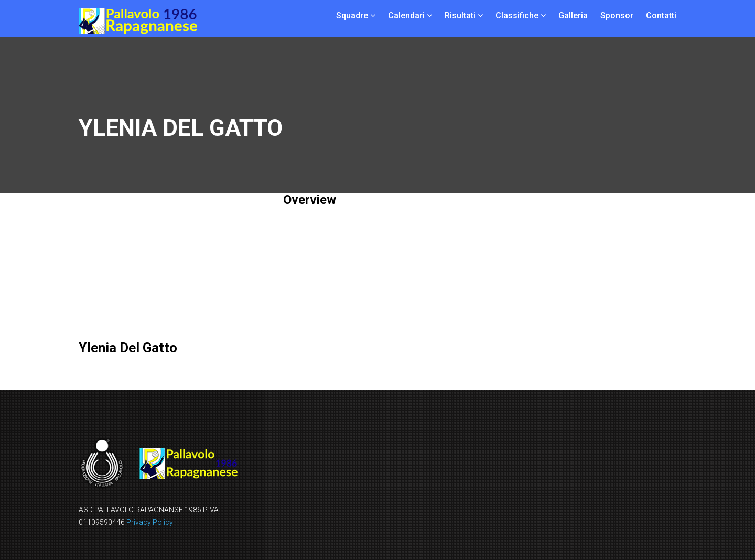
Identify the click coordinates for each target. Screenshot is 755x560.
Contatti (661, 15)
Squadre (352, 15)
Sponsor (617, 15)
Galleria (573, 15)
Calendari (406, 15)
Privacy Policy (150, 522)
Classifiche (517, 15)
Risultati (460, 15)
